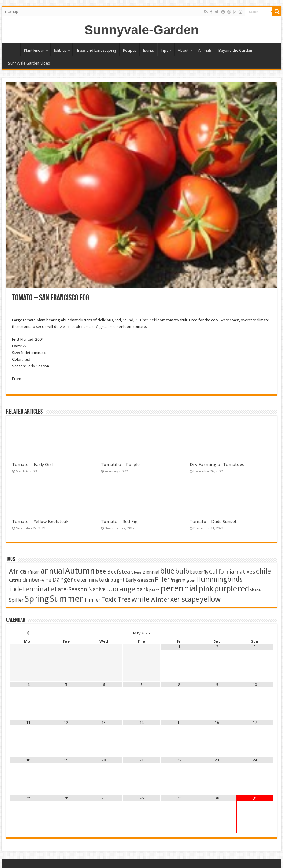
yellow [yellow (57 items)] (210, 599)
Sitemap (11, 12)
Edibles (60, 50)
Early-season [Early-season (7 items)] (140, 580)
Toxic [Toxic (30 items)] (109, 600)
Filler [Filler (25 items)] (162, 580)
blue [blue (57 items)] (167, 571)
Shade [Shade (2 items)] (255, 590)
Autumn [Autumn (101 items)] (80, 571)
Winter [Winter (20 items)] (160, 600)
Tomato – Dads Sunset (213, 522)
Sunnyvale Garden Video (29, 63)
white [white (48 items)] (140, 599)
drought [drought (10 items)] (115, 580)
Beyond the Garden (235, 50)
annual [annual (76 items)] (52, 571)
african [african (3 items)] (33, 572)
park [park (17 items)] (142, 590)
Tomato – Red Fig (119, 522)
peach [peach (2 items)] (155, 590)
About (183, 50)
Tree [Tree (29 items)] (124, 600)
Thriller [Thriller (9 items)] (92, 600)
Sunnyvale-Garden (142, 30)
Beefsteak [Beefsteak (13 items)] (120, 572)
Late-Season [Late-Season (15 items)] (71, 590)
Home (12, 50)
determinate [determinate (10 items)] (89, 580)
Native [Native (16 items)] (97, 590)
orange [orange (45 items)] (124, 589)
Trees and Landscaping (96, 50)
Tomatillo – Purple (120, 465)
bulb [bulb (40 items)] (182, 571)
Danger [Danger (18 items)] (63, 580)
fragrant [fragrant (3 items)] (178, 580)
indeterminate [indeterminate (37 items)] (32, 589)
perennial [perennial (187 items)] (179, 588)
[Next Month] (255, 633)
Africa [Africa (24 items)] (18, 571)
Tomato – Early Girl (32, 465)
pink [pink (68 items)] (206, 589)
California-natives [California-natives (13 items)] (232, 572)
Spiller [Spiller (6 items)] (16, 600)
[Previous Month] (28, 633)
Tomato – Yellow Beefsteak (40, 522)
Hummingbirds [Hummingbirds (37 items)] (219, 579)
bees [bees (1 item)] (138, 573)
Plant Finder (34, 50)
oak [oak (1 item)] (109, 590)
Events (148, 50)
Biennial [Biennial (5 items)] (151, 572)
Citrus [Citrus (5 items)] (15, 580)
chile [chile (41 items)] (263, 571)
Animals (205, 50)
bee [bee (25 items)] (101, 571)
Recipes (130, 50)
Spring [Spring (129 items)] (37, 599)
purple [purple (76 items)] (226, 589)
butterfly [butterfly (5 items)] (199, 572)
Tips (164, 50)
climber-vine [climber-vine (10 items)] (37, 580)
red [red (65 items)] (243, 589)
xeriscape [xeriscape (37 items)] (185, 599)
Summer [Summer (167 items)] (66, 599)
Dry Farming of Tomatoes (217, 465)
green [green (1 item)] (191, 581)
